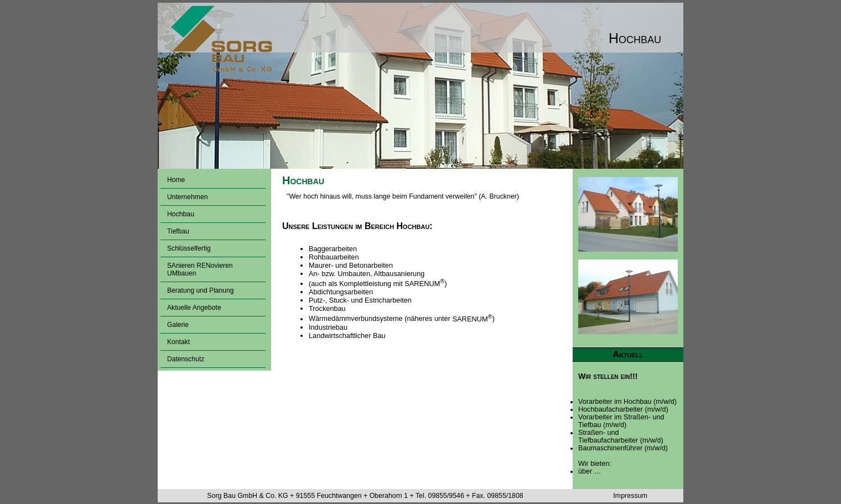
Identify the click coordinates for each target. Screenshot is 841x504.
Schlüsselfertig (189, 248)
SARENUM (424, 284)
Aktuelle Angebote (194, 308)
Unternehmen (187, 197)
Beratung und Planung (201, 290)
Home (176, 180)
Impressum (630, 496)
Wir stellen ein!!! (608, 376)
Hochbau (181, 214)
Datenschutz (186, 359)
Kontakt (178, 342)
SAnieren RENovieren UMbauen (200, 269)
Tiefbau (178, 231)
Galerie (178, 325)
